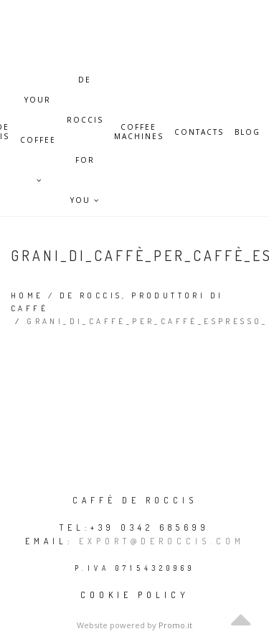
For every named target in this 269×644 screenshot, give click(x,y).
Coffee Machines (139, 132)
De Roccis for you (85, 87)
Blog (247, 132)
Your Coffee (38, 107)
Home (27, 295)
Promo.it (175, 625)
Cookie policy (135, 595)
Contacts (199, 132)
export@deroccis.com (162, 541)
